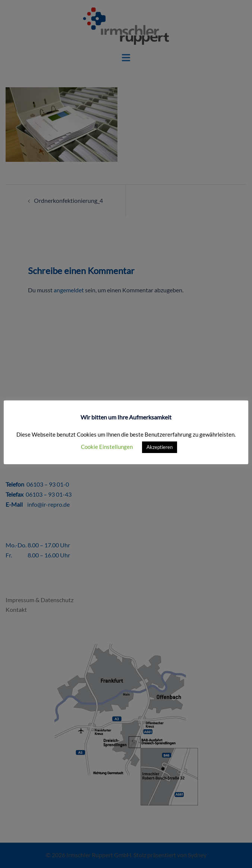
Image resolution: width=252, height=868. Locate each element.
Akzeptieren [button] (160, 447)
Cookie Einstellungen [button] (107, 447)
